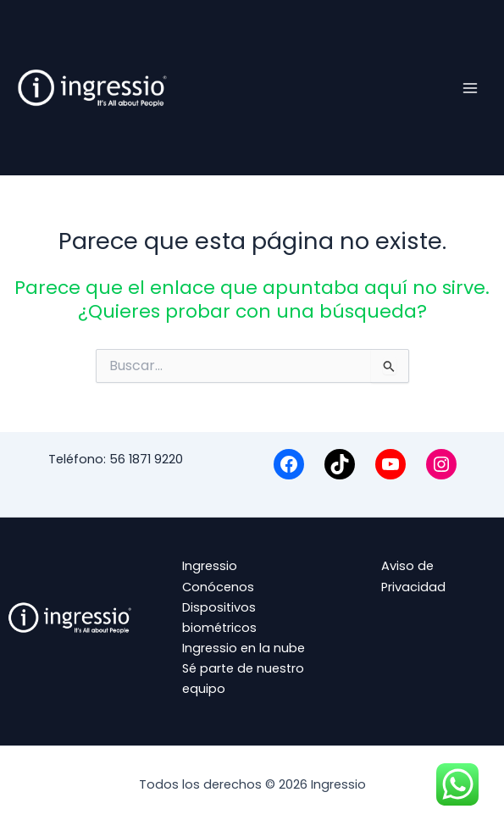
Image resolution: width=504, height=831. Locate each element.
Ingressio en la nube (244, 648)
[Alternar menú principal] (470, 87)
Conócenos (218, 587)
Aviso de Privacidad (413, 576)
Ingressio (210, 566)
